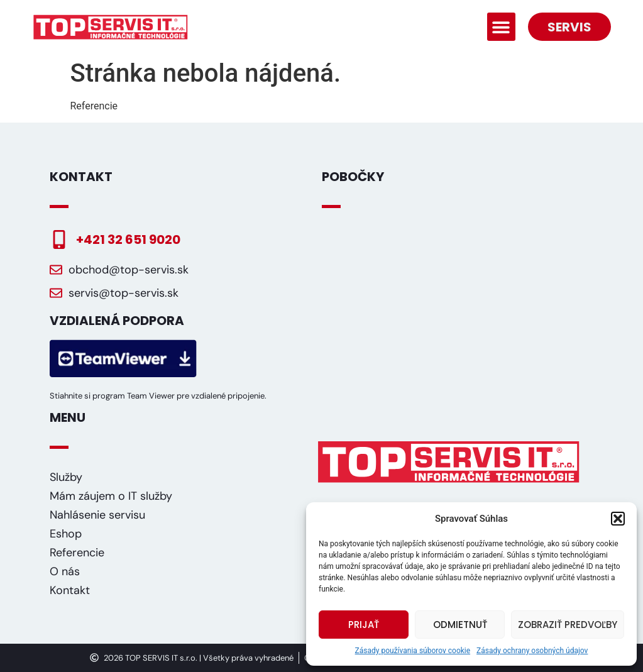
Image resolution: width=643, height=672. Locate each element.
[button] (618, 519)
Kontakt (70, 590)
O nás (65, 571)
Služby (66, 477)
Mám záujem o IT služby (111, 496)
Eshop (66, 534)
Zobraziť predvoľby (568, 625)
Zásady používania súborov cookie (413, 651)
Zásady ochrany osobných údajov (532, 651)
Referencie (77, 553)
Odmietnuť (460, 625)
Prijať (364, 625)
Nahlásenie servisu (97, 515)
